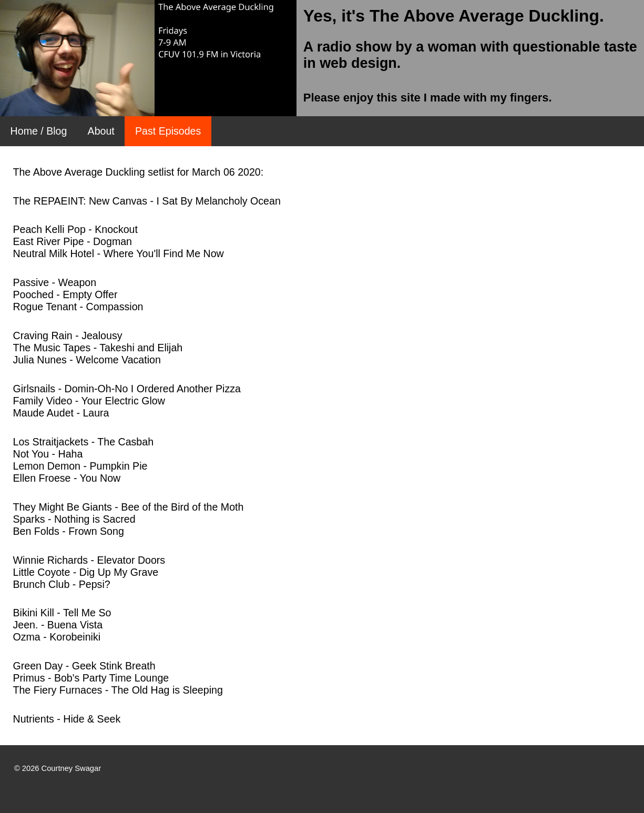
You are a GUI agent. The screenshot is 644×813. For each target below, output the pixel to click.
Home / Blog (39, 131)
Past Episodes (168, 131)
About (101, 131)
